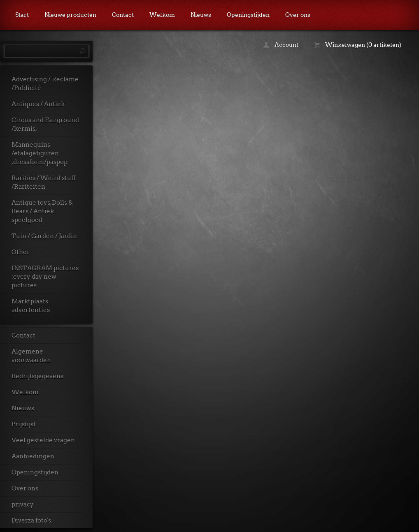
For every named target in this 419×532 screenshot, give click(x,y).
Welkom (162, 15)
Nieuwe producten (70, 15)
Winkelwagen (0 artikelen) (358, 45)
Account (281, 45)
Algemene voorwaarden (31, 356)
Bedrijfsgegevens (37, 376)
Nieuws (201, 15)
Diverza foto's (31, 520)
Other (21, 252)
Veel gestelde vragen (43, 440)
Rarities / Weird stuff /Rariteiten (43, 182)
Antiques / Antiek (38, 104)
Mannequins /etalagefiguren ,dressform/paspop (40, 153)
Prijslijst (24, 424)
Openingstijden (248, 15)
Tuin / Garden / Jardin (44, 236)
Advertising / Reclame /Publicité (45, 84)
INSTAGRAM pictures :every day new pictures (45, 277)
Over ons (298, 15)
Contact (123, 15)
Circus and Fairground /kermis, (45, 124)
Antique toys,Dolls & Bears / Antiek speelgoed (42, 211)
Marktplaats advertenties (31, 306)
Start (22, 15)
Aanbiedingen (33, 456)
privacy (23, 504)
